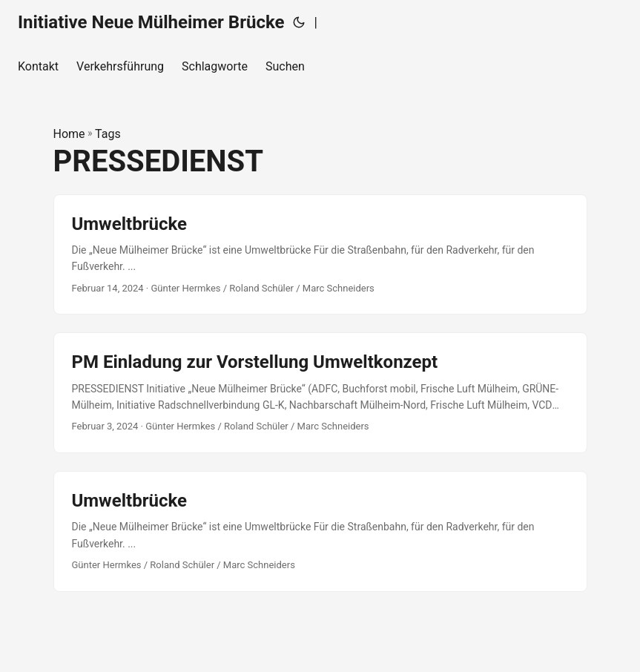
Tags (108, 134)
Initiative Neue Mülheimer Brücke (151, 22)
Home (69, 134)
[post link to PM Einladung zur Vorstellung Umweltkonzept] (320, 393)
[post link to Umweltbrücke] (320, 255)
